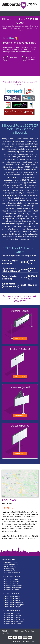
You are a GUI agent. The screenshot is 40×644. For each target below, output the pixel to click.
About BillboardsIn (11, 562)
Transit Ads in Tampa (12, 607)
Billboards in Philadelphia (13, 588)
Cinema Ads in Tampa (13, 624)
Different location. (32, 58)
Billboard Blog (9, 569)
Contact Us (9, 573)
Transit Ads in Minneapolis (14, 603)
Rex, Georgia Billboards (24, 131)
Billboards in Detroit (11, 583)
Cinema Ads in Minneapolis (14, 619)
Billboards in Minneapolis (13, 586)
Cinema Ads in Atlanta (13, 613)
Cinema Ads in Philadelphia (14, 622)
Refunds (17, 573)
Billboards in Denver (12, 581)
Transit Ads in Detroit (12, 600)
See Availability (20, 339)
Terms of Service (19, 641)
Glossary (13, 567)
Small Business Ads (11, 565)
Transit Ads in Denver (12, 598)
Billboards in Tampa (12, 590)
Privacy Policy (33, 641)
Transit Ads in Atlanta (12, 596)
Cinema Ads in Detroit (13, 617)
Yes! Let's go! (13, 58)
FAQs (6, 567)
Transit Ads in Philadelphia (14, 605)
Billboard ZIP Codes (11, 571)
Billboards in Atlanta (12, 579)
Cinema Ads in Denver (13, 615)
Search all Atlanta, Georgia (27, 29)
